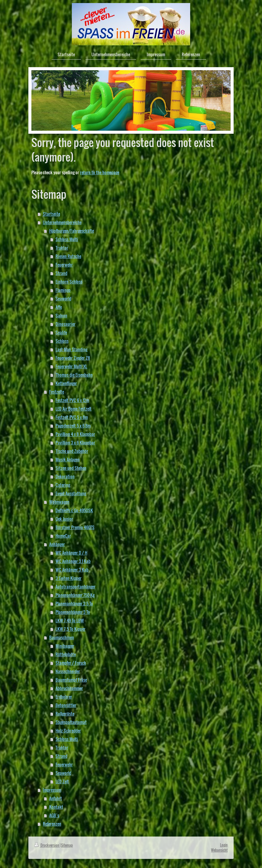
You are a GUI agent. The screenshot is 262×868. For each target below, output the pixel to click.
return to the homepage (100, 172)
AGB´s (54, 815)
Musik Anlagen (68, 459)
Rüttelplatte (66, 654)
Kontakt (56, 807)
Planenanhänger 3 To (73, 612)
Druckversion (47, 845)
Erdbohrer (64, 697)
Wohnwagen (59, 502)
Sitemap (67, 845)
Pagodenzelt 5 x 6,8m (73, 426)
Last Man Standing (71, 349)
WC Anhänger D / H (71, 553)
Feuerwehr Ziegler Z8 (73, 358)
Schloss (62, 341)
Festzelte (57, 392)
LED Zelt (62, 781)
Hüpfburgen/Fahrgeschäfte (72, 231)
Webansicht (219, 850)
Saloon (61, 315)
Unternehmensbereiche (62, 222)
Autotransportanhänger (75, 586)
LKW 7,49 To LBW (70, 620)
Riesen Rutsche (68, 256)
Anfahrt (56, 798)
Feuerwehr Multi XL (71, 366)
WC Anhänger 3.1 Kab (73, 561)
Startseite (51, 214)
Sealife (61, 332)
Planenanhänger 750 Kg (75, 595)
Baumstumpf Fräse (71, 680)
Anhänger (57, 544)
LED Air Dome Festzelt (73, 409)
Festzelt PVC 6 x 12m (72, 400)
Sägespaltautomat (71, 722)
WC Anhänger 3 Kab (72, 570)
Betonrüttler (66, 705)
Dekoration (65, 476)
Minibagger (65, 646)
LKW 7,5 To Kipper (70, 629)
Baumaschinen (62, 637)
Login (224, 845)
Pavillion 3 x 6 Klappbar (75, 442)
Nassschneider (68, 671)
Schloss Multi (67, 239)
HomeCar (63, 536)
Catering (63, 485)
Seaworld (63, 298)
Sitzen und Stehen (71, 468)
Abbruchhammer (69, 688)
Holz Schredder (68, 730)
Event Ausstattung (71, 493)
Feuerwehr (64, 265)
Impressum (52, 790)
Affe (59, 307)
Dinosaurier (65, 324)
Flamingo (63, 290)
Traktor (62, 248)
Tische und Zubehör (72, 451)
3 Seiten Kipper (69, 578)
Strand (61, 273)
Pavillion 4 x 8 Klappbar (75, 434)
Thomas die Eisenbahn (74, 375)
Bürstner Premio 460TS (75, 527)
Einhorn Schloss (69, 282)
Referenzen (52, 824)
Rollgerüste (65, 714)
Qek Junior (64, 519)
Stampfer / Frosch (71, 663)
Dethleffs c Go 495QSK (74, 510)
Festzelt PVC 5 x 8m (72, 417)
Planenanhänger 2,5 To (74, 603)
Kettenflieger (66, 383)
